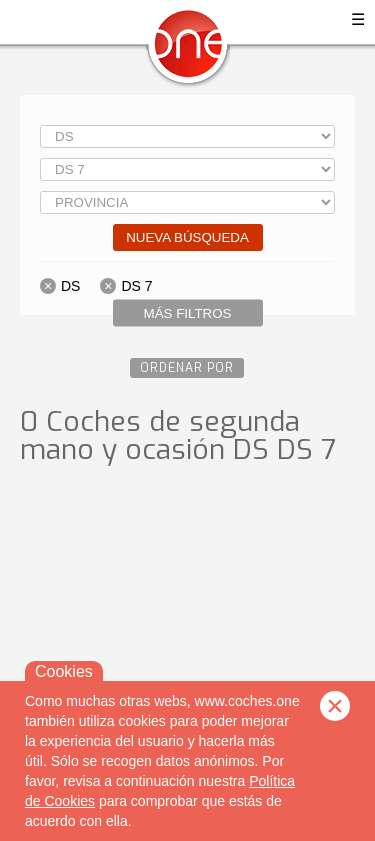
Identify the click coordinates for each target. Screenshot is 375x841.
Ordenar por (187, 368)
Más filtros (188, 313)
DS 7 (136, 286)
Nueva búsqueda (187, 237)
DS (70, 286)
